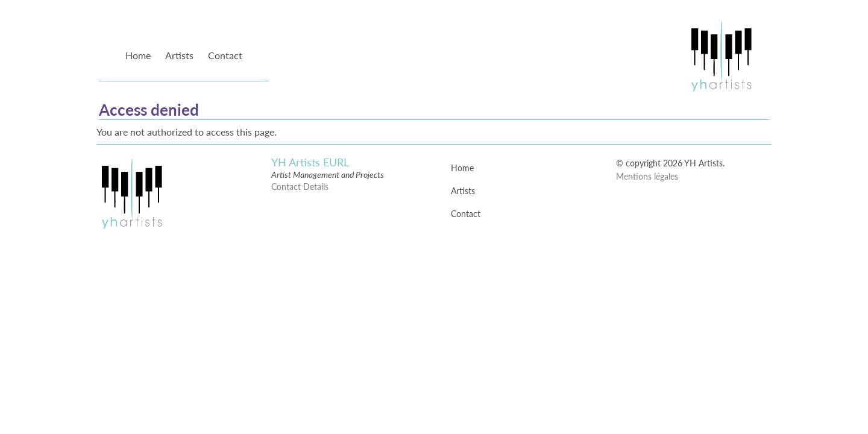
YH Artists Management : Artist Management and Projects (721, 55)
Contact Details (300, 187)
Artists (179, 55)
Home (138, 55)
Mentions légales (647, 176)
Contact (225, 55)
